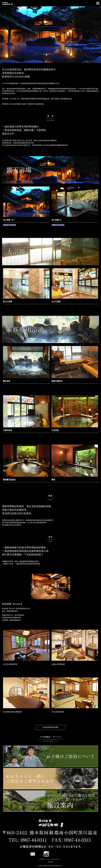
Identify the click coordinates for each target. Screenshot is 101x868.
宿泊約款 (50, 862)
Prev (3, 35)
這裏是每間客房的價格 (51, 727)
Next (98, 35)
